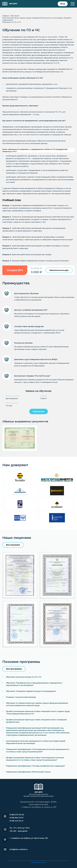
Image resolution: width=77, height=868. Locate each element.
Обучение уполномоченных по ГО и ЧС (24, 677)
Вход (63, 4)
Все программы (14, 669)
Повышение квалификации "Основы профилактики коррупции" (36, 766)
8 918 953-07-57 (16, 818)
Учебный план (12, 200)
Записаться (38, 411)
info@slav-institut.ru (19, 849)
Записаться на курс (59, 270)
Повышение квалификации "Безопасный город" (28, 772)
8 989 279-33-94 (17, 815)
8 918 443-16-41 (16, 821)
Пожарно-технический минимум (21, 697)
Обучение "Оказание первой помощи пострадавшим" (31, 691)
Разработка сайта (38, 862)
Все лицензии (13, 545)
